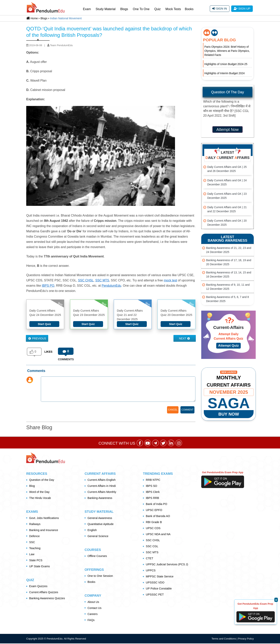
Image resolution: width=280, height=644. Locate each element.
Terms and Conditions (224, 639)
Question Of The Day (228, 92)
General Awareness (100, 518)
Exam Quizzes (39, 587)
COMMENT (187, 410)
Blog (32, 486)
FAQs (91, 621)
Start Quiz (44, 324)
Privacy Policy (246, 639)
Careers (93, 614)
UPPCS (151, 571)
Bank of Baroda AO (158, 517)
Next (185, 338)
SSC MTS (102, 280)
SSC (32, 543)
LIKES (48, 352)
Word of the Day (40, 492)
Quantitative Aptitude (101, 525)
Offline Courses (98, 556)
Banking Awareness (100, 498)
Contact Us (95, 608)
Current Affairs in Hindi (102, 486)
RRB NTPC (153, 480)
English (92, 531)
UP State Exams (40, 567)
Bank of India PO (157, 504)
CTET (150, 559)
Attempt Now (227, 130)
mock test (170, 280)
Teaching (35, 549)
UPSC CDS (153, 529)
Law (32, 555)
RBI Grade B (154, 523)
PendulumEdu (112, 286)
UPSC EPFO (154, 511)
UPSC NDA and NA (159, 535)
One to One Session (101, 576)
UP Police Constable (159, 589)
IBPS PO (48, 286)
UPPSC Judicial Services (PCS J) (168, 565)
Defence (35, 537)
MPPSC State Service (160, 577)
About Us (94, 602)
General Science (98, 537)
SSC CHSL (86, 280)
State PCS (36, 561)
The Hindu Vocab (40, 498)
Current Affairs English (102, 480)
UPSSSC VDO (155, 583)
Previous (37, 338)
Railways (35, 525)
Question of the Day (42, 480)
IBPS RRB (153, 498)
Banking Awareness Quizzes (48, 599)
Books (189, 9)
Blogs (124, 9)
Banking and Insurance (44, 531)
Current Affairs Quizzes (44, 593)
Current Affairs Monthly (102, 492)
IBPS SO (152, 486)
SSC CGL (152, 547)
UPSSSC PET (155, 595)
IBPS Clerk (153, 492)
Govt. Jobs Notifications (45, 518)
